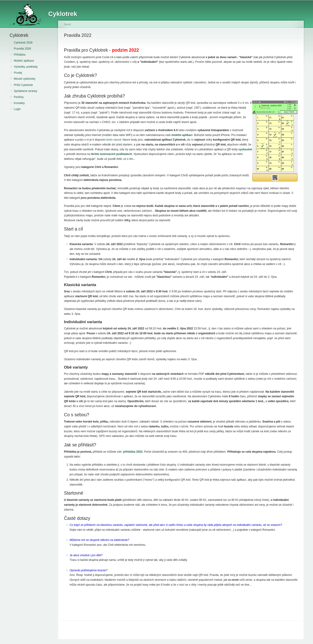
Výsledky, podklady (26, 67)
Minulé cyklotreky (25, 79)
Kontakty (19, 103)
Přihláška (20, 55)
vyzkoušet (245, 149)
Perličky (19, 97)
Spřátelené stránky (26, 91)
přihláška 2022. (133, 452)
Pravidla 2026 (22, 49)
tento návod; (114, 140)
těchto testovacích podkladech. (112, 154)
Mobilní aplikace (24, 61)
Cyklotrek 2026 (23, 43)
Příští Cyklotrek (23, 85)
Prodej (18, 73)
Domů (68, 24)
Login (17, 109)
